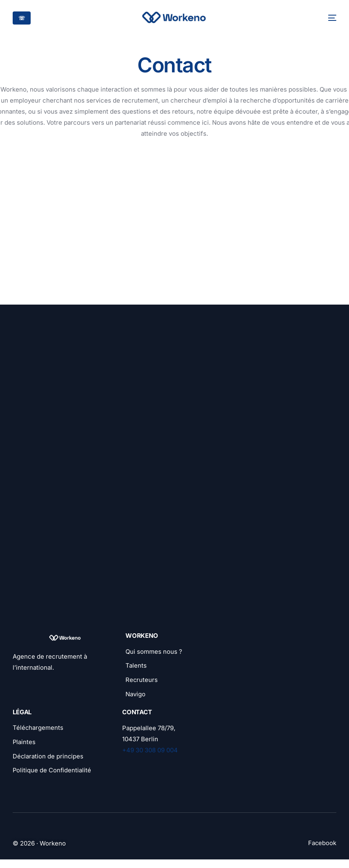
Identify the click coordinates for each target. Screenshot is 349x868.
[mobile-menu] (327, 18)
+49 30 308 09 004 (150, 752)
